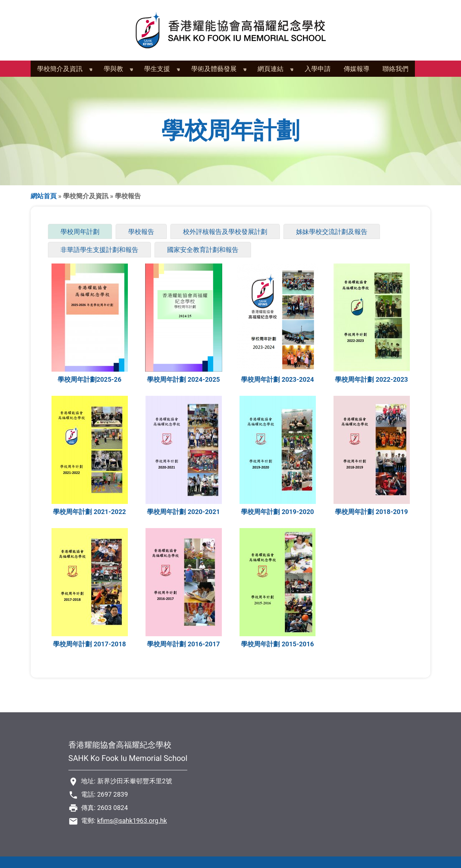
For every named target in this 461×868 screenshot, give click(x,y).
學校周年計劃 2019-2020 (277, 512)
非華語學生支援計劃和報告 (99, 250)
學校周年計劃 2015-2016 (277, 644)
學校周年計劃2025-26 (89, 379)
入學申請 (318, 69)
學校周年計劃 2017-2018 (89, 644)
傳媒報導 (357, 69)
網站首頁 (44, 196)
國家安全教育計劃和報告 (203, 250)
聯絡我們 (395, 69)
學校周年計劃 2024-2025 (183, 379)
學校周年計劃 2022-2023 (371, 379)
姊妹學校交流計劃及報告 (332, 232)
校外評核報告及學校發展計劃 (225, 232)
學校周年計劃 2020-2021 (183, 512)
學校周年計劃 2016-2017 (183, 644)
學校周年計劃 (83, 232)
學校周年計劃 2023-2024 (277, 379)
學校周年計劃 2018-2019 (371, 512)
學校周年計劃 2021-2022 (89, 512)
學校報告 (141, 232)
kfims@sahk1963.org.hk (132, 821)
